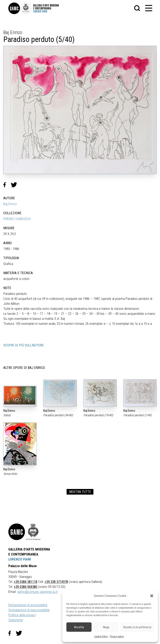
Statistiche (16, 620)
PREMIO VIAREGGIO (17, 219)
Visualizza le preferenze (137, 627)
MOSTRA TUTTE (80, 492)
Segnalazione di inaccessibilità (29, 610)
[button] (152, 596)
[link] (14, 8)
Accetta (79, 627)
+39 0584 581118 (25, 582)
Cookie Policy (101, 637)
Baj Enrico (10, 204)
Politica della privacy (22, 615)
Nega (106, 627)
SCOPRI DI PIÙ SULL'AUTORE (24, 345)
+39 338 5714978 (56, 582)
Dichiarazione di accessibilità (28, 605)
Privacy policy (117, 637)
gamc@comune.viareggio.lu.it (37, 592)
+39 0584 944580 (25, 587)
